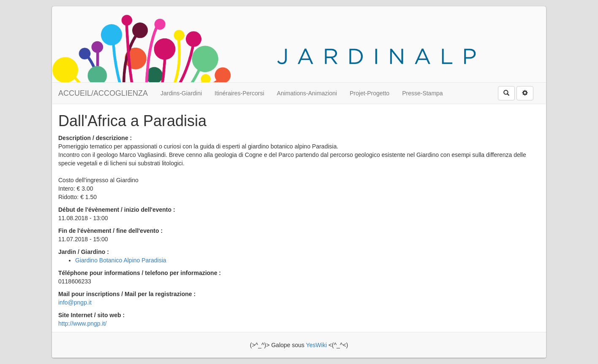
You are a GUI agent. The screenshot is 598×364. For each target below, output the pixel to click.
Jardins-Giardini (181, 93)
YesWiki (316, 345)
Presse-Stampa (422, 93)
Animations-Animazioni (307, 93)
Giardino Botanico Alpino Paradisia (121, 260)
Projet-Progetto (370, 93)
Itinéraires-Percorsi (239, 93)
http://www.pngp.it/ (82, 324)
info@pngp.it (75, 302)
